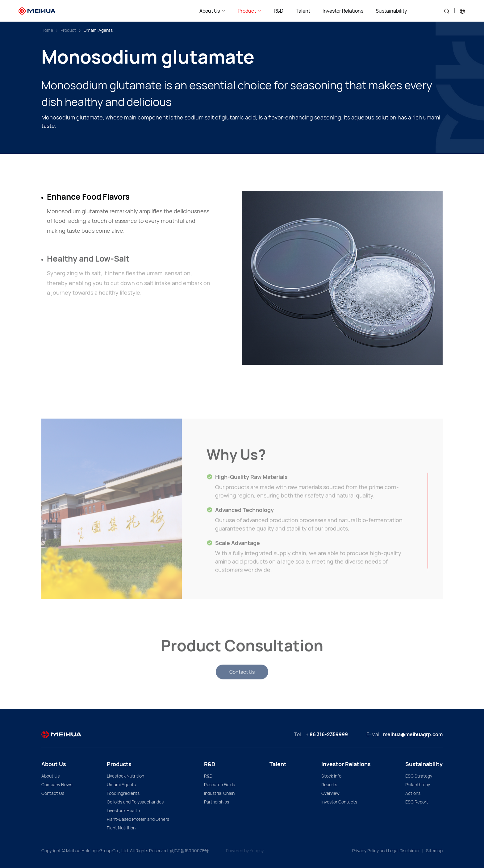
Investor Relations (346, 764)
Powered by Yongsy (245, 851)
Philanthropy (418, 785)
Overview (330, 793)
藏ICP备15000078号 (189, 851)
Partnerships (217, 802)
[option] (342, 278)
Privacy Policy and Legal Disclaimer (386, 851)
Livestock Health (123, 810)
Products (119, 764)
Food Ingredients (123, 793)
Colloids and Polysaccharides (135, 802)
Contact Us (53, 793)
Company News (57, 785)
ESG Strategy (419, 776)
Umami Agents (98, 30)
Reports (329, 785)
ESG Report (417, 802)
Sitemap (434, 851)
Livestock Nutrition (125, 776)
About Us (54, 764)
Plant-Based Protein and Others (138, 819)
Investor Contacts (339, 802)
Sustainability (424, 764)
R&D (210, 764)
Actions (413, 793)
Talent (278, 764)
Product (68, 30)
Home (47, 30)
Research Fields (219, 785)
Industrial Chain (219, 793)
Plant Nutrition (121, 828)
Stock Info (331, 776)
